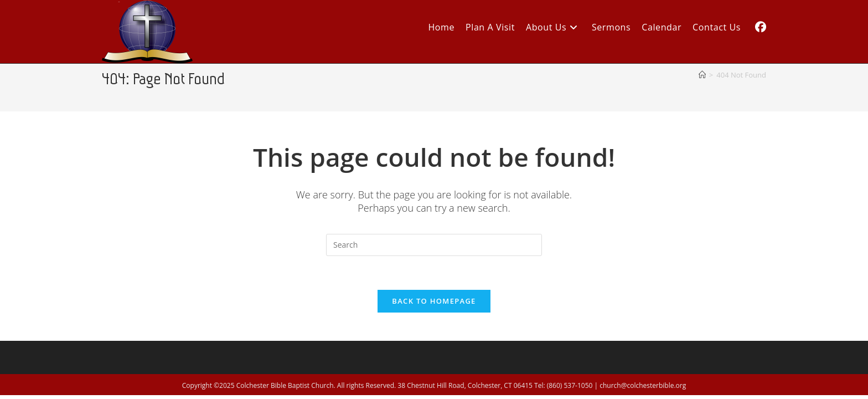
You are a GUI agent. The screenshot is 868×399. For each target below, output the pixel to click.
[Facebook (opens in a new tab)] (761, 27)
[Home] (702, 75)
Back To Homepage (434, 301)
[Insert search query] (434, 245)
